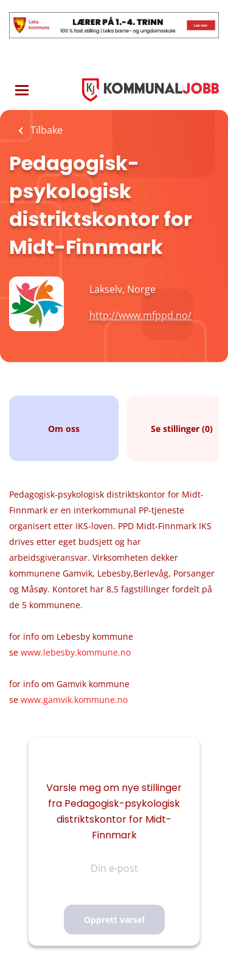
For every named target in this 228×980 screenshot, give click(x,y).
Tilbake (45, 130)
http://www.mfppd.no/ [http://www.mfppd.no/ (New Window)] (140, 315)
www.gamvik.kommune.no (74, 700)
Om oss (64, 429)
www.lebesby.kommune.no (76, 652)
